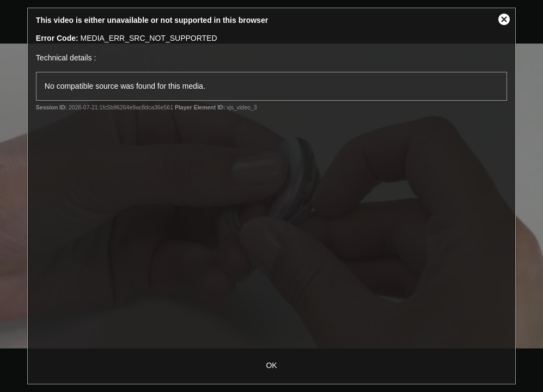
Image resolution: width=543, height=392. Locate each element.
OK (271, 365)
